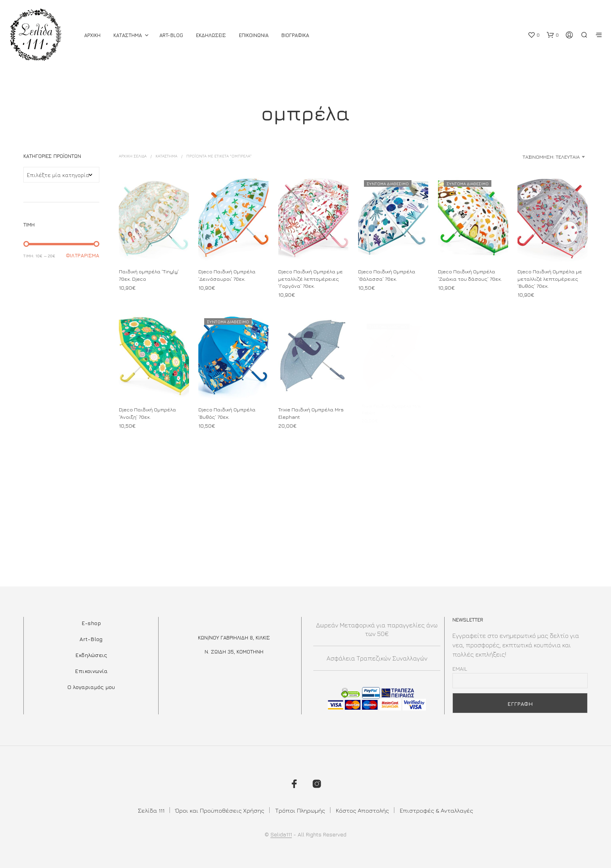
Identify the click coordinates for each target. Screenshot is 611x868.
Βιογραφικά (295, 35)
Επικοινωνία (91, 671)
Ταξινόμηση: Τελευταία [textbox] (551, 157)
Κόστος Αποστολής (362, 810)
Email (460, 669)
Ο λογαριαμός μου (91, 687)
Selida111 (281, 834)
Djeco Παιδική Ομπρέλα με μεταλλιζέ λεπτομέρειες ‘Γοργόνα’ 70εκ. (311, 279)
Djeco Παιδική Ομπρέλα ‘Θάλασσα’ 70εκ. (387, 275)
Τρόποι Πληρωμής (300, 810)
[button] (534, 35)
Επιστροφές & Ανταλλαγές (436, 810)
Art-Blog (171, 35)
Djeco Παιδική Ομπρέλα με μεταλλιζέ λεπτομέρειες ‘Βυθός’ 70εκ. (550, 279)
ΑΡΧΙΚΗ (92, 35)
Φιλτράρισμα (83, 255)
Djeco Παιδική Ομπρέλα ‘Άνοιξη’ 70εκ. (147, 413)
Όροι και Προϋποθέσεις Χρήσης (220, 810)
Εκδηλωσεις (211, 35)
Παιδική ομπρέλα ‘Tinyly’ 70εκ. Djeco (149, 275)
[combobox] (526, 157)
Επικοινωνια (254, 35)
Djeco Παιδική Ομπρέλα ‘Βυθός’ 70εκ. (228, 411)
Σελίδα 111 (151, 810)
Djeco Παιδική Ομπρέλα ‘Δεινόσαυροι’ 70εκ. (227, 275)
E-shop (91, 623)
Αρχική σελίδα (133, 156)
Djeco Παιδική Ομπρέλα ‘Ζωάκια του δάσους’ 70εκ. (470, 275)
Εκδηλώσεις (91, 655)
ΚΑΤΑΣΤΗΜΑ (128, 35)
